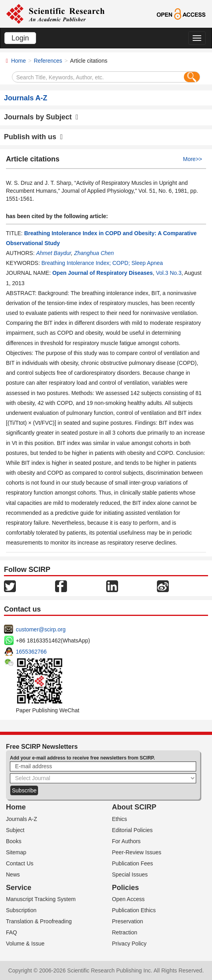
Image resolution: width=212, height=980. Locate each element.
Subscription (21, 910)
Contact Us (20, 863)
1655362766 (31, 652)
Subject (15, 830)
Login (20, 38)
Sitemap (16, 852)
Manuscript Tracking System (41, 899)
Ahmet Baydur (53, 253)
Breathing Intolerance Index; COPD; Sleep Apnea (102, 263)
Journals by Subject (41, 117)
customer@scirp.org (41, 629)
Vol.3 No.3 (169, 273)
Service (19, 888)
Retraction (125, 932)
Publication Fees (133, 863)
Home (18, 61)
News (13, 875)
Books (14, 841)
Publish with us (33, 137)
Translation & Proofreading (39, 921)
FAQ (11, 932)
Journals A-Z (22, 819)
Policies (126, 888)
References (48, 61)
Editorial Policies (133, 830)
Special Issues (130, 875)
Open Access (129, 899)
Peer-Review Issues (137, 852)
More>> (193, 159)
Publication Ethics (134, 910)
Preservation (128, 921)
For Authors (126, 841)
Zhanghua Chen (94, 253)
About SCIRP (134, 807)
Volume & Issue (25, 944)
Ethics (120, 819)
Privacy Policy (129, 944)
